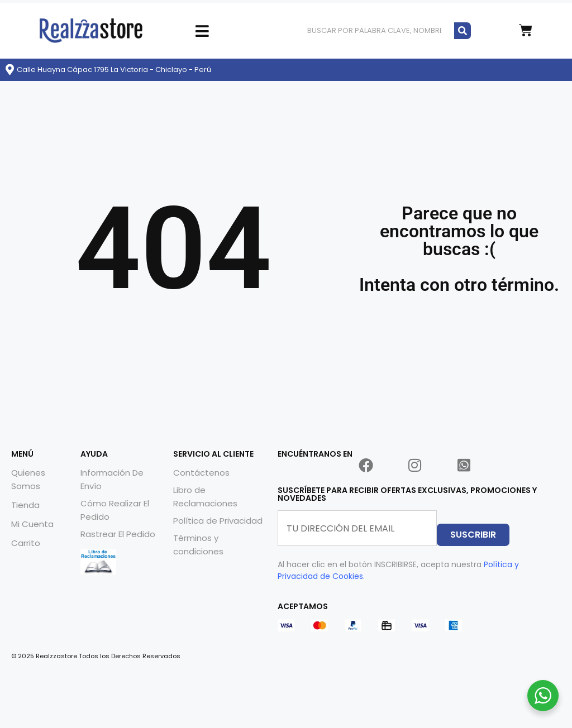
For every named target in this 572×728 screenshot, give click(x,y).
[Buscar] (463, 30)
